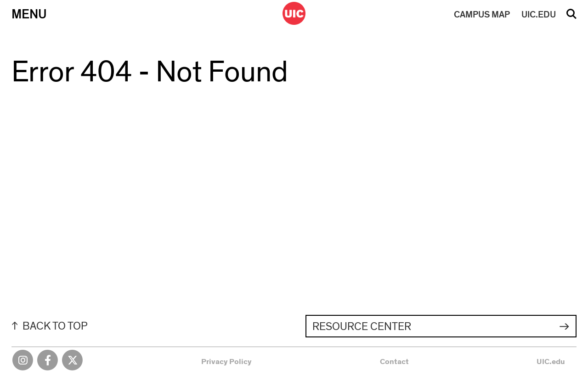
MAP (482, 15)
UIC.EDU (539, 15)
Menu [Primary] (29, 14)
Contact (394, 362)
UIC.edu (551, 362)
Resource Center (362, 327)
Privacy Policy (226, 362)
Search (571, 17)
